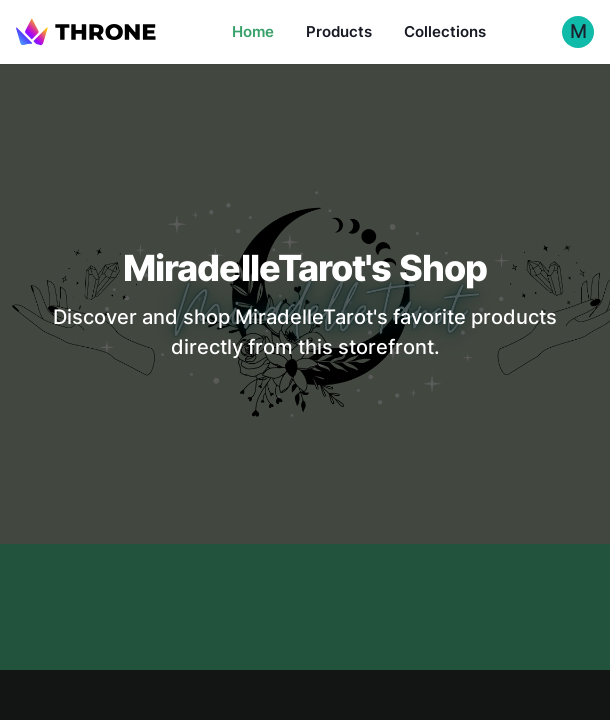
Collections (445, 31)
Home (253, 31)
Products (339, 31)
